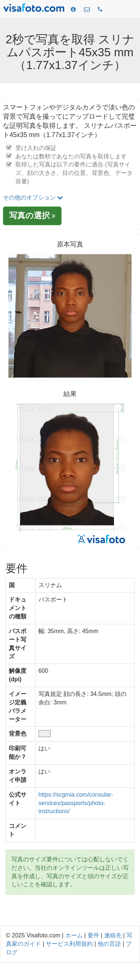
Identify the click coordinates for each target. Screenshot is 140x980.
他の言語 (109, 944)
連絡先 (113, 935)
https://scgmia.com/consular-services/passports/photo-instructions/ (76, 803)
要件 (93, 935)
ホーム (74, 935)
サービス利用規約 (69, 944)
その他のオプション (33, 198)
